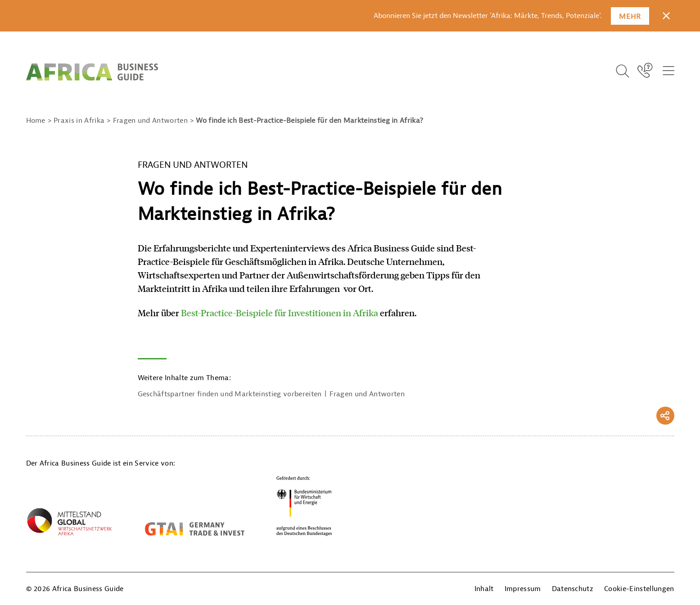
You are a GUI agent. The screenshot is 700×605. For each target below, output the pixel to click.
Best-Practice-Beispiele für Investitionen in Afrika (280, 313)
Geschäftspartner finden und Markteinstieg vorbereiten (230, 394)
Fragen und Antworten (367, 394)
